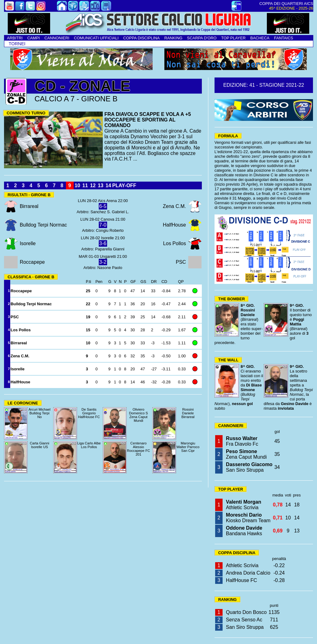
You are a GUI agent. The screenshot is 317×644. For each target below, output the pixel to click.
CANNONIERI (57, 38)
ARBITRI (15, 38)
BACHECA (260, 38)
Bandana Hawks (244, 531)
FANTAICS (284, 38)
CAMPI (34, 38)
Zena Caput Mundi (246, 454)
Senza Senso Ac (244, 620)
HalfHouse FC (241, 580)
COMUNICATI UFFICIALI (96, 38)
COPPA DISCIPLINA (141, 38)
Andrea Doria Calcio (248, 573)
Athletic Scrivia (244, 505)
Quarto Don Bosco (246, 612)
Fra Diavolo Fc (242, 441)
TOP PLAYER (233, 38)
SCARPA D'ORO (202, 38)
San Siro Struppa (249, 467)
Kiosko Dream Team (248, 518)
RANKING (173, 38)
